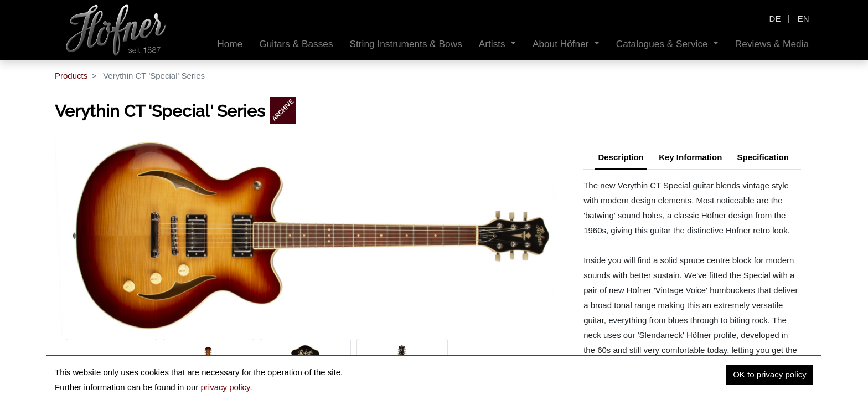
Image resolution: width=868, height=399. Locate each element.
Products (71, 76)
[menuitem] (230, 44)
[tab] (763, 158)
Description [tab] (621, 157)
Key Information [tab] (690, 157)
